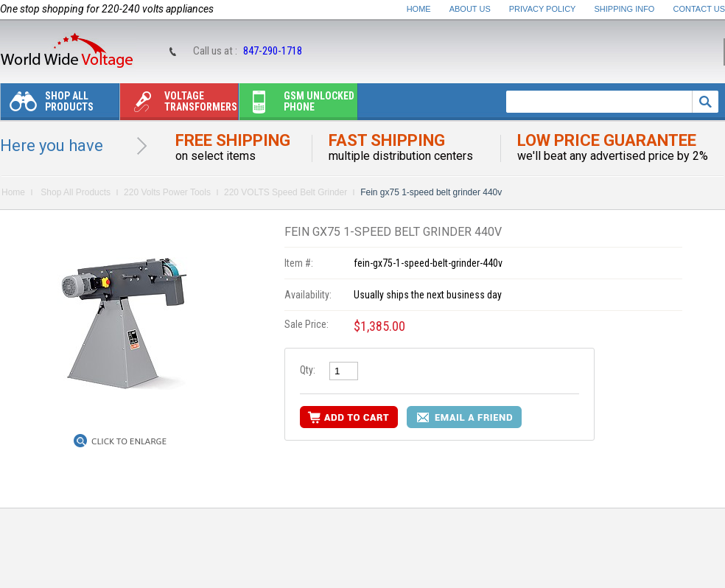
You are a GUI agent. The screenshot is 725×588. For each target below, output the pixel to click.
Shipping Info (625, 9)
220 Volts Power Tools (167, 192)
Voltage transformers (179, 105)
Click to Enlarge (129, 441)
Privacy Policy (543, 9)
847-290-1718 (273, 51)
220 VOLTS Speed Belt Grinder (286, 192)
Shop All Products (47, 105)
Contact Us (700, 9)
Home (419, 9)
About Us (470, 9)
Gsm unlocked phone (297, 105)
